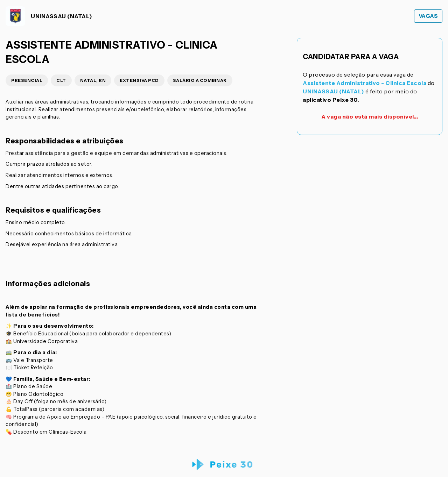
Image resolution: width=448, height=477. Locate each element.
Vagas (428, 16)
